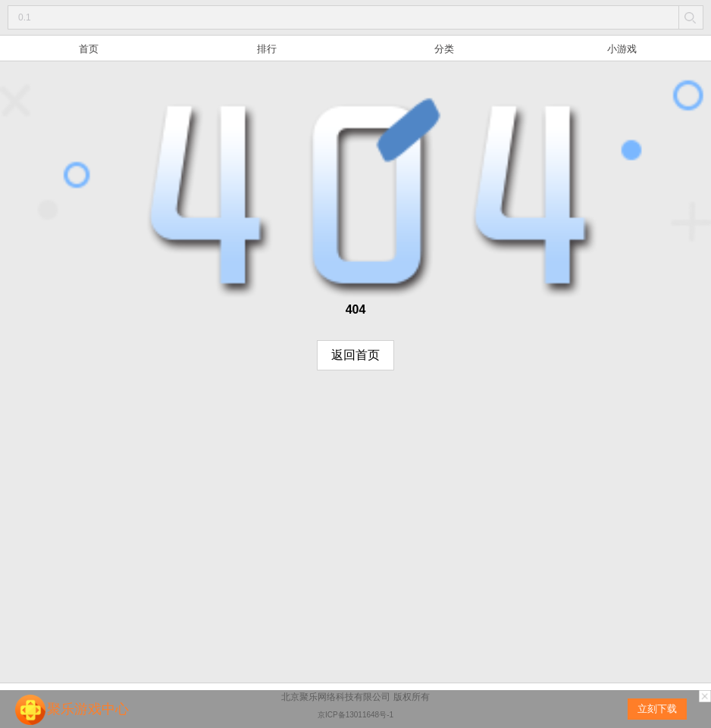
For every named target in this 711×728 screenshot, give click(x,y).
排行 (267, 49)
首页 (89, 49)
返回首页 (355, 355)
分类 (444, 49)
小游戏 (622, 49)
